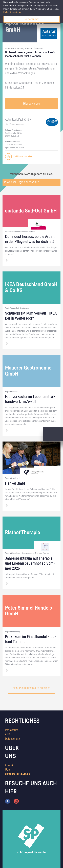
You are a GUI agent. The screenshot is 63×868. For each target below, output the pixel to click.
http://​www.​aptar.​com (15, 124)
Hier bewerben (32, 104)
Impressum (12, 730)
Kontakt (10, 765)
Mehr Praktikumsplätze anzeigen (32, 688)
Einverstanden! (32, 19)
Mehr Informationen (12, 12)
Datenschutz (12, 739)
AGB (8, 735)
